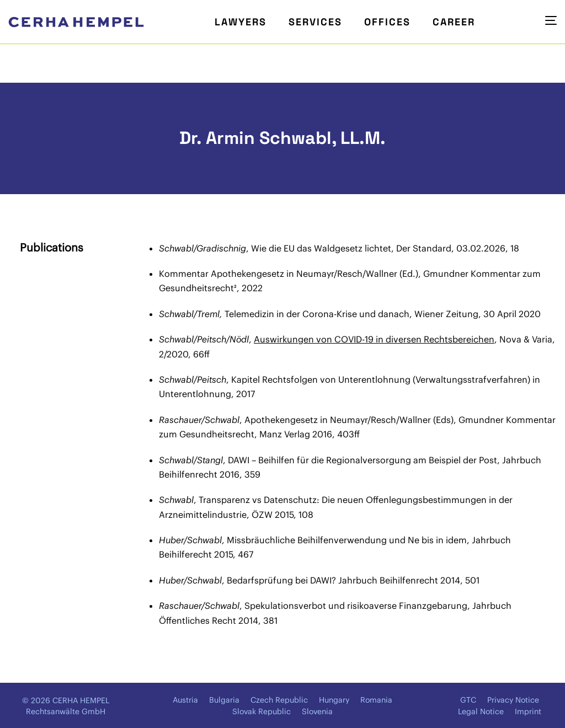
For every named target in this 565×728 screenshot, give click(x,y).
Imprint (528, 711)
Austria (185, 700)
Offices (387, 22)
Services (315, 22)
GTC (468, 700)
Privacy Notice (513, 700)
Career (454, 22)
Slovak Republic (262, 711)
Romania (376, 700)
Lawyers (241, 22)
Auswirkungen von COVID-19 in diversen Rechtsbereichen (374, 339)
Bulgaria (224, 700)
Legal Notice (481, 711)
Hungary (334, 700)
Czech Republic (279, 700)
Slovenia (317, 711)
